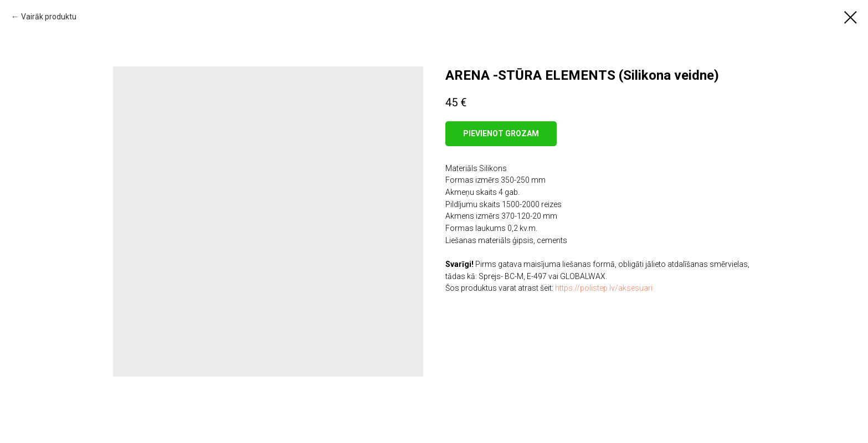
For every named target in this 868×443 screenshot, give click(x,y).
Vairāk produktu (49, 17)
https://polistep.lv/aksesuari (604, 288)
